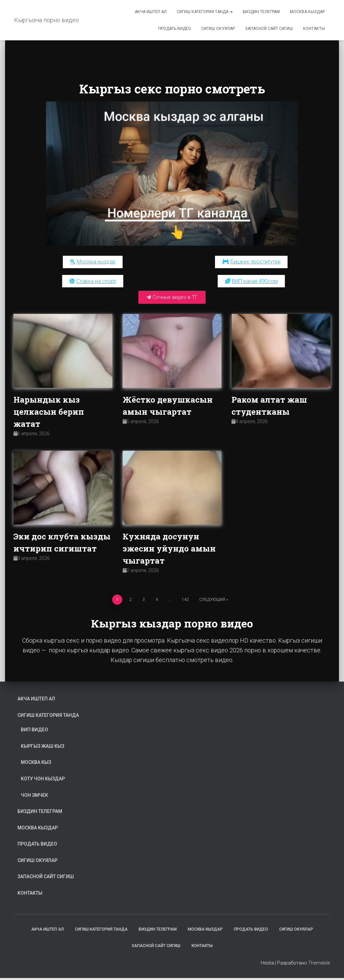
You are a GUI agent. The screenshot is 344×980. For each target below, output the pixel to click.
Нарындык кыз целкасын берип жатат (49, 413)
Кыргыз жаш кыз (42, 748)
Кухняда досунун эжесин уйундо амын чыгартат (169, 550)
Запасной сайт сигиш (269, 29)
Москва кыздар (307, 12)
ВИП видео (34, 732)
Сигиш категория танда (205, 12)
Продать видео (175, 29)
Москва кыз (36, 764)
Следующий (212, 601)
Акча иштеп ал (151, 12)
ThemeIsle (319, 965)
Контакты (314, 29)
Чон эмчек (34, 797)
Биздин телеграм (261, 12)
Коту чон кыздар (43, 781)
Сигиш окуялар (218, 29)
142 (185, 601)
